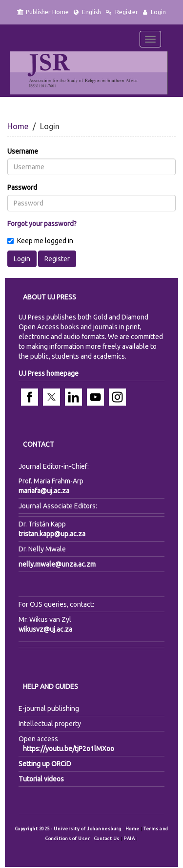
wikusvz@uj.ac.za (45, 629)
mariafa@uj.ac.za (44, 491)
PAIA (130, 838)
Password (22, 187)
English (87, 12)
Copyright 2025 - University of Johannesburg (68, 829)
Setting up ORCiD (45, 764)
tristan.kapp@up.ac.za (52, 534)
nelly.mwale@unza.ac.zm (57, 564)
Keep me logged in (40, 241)
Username (23, 151)
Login (154, 12)
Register (122, 12)
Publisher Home (43, 12)
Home (18, 126)
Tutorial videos (41, 779)
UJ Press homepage (49, 373)
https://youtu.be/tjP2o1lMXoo (69, 749)
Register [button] (57, 259)
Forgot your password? (42, 224)
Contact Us (108, 838)
